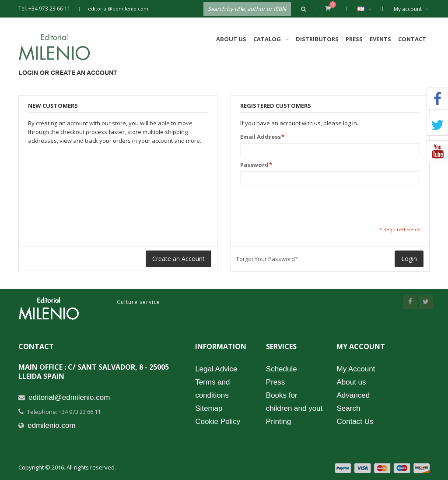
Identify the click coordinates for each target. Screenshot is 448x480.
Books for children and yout (294, 402)
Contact (412, 39)
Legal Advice (216, 369)
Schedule (282, 369)
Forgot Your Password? (267, 259)
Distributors (317, 39)
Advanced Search (353, 402)
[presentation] (307, 205)
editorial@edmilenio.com (118, 9)
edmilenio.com (52, 425)
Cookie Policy (218, 422)
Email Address (261, 137)
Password (254, 165)
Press (354, 39)
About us (351, 382)
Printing (279, 422)
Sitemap (209, 408)
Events (380, 39)
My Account (356, 369)
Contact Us (355, 422)
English (369, 9)
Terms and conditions (212, 389)
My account (412, 9)
